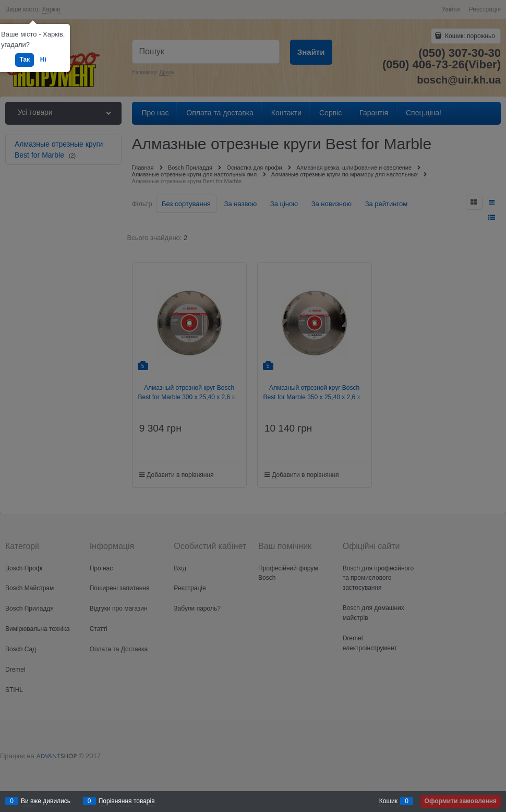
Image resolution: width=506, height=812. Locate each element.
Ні (43, 59)
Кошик (388, 801)
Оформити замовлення (461, 801)
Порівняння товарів (127, 801)
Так (25, 59)
